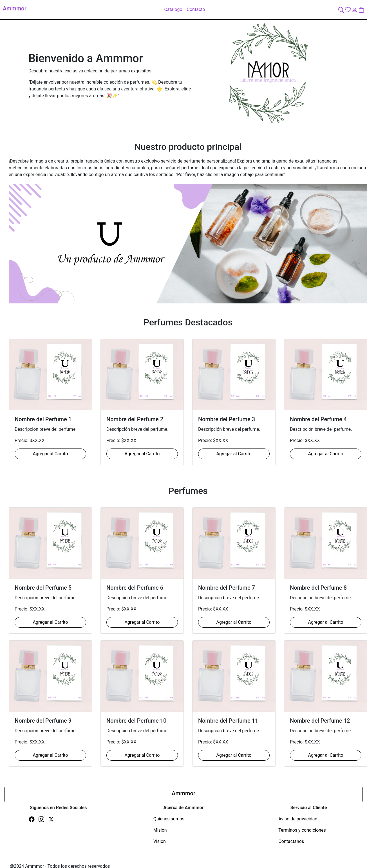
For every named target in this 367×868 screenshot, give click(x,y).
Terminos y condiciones (302, 830)
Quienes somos (169, 819)
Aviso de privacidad (298, 819)
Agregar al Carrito (51, 454)
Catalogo (173, 9)
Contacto (196, 9)
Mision (160, 830)
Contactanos (291, 841)
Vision (160, 841)
